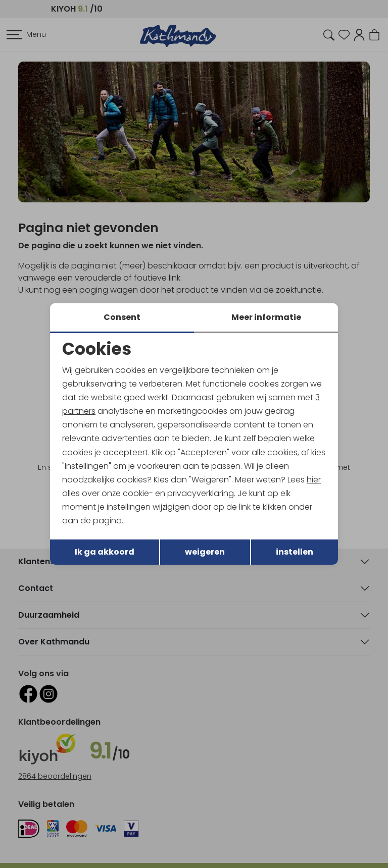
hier (314, 480)
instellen (295, 552)
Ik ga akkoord (105, 552)
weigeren (205, 552)
